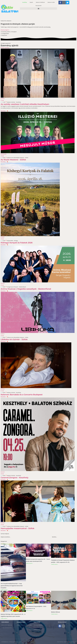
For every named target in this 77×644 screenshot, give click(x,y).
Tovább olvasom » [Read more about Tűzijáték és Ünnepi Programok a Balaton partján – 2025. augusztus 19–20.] (55, 564)
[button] (38, 9)
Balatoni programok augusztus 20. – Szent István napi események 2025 (38, 560)
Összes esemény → (6, 48)
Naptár (31, 2)
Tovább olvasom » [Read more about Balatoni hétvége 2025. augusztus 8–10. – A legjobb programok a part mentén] (4, 618)
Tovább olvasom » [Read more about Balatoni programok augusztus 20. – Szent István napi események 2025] (29, 563)
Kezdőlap (25, 2)
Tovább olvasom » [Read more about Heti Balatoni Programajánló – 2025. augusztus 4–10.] (29, 611)
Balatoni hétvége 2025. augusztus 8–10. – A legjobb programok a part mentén (13, 615)
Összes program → (5, 30)
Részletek (4, 111)
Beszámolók (39, 6)
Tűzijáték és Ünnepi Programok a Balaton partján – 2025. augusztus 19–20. (63, 561)
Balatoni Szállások (40, 2)
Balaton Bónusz (56, 612)
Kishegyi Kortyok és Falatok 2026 (17, 243)
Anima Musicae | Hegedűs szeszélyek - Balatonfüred (26, 289)
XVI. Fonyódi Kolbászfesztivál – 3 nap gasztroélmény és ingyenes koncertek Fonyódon (12, 586)
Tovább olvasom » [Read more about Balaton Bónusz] (55, 614)
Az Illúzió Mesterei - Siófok (13, 160)
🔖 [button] (8, 111)
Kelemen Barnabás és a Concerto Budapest (22, 395)
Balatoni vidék (51, 2)
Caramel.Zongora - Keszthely (15, 478)
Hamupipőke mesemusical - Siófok (18, 528)
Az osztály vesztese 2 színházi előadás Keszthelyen (25, 104)
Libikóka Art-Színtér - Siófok (14, 339)
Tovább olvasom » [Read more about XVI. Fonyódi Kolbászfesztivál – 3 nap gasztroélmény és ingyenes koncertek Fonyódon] (4, 590)
